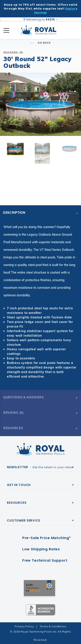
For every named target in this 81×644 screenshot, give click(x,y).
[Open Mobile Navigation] (6, 30)
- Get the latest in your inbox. (40, 467)
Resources (13, 428)
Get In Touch (19, 485)
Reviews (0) (13, 413)
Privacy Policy (24, 626)
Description (14, 213)
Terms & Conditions (53, 626)
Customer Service (24, 520)
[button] (7, 111)
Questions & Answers (23, 397)
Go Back (40, 43)
